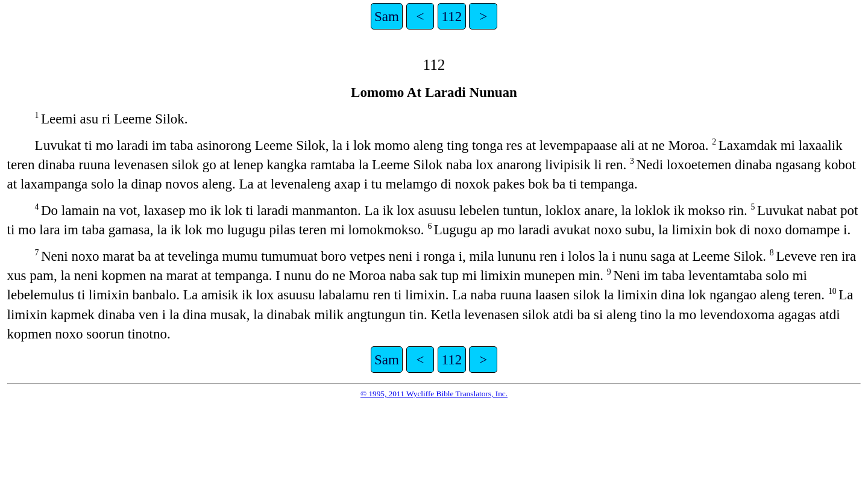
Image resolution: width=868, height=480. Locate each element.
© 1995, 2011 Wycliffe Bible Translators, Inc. (434, 394)
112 (452, 16)
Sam (387, 16)
